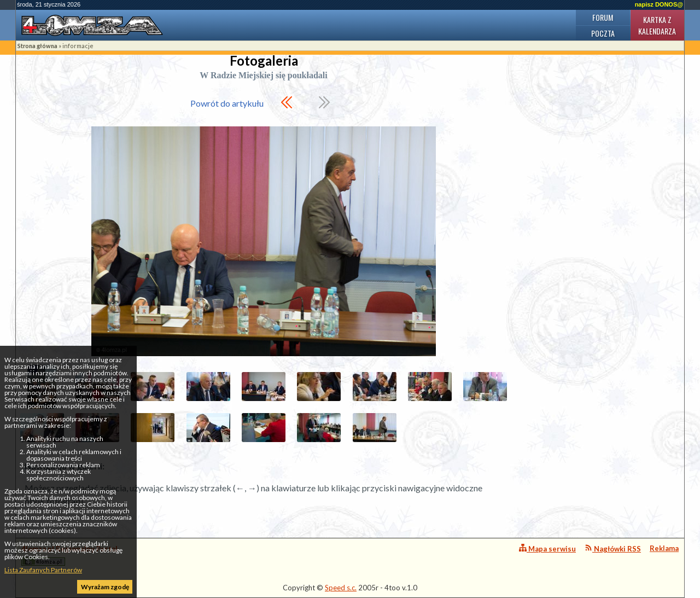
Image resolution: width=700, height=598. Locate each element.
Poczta (603, 33)
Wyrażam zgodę (105, 587)
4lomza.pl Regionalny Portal (69, 555)
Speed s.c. (341, 588)
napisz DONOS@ (659, 4)
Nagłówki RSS (613, 548)
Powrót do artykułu (227, 103)
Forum (603, 17)
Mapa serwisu (547, 548)
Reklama (664, 548)
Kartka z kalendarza (657, 25)
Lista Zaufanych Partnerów (43, 570)
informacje (78, 46)
